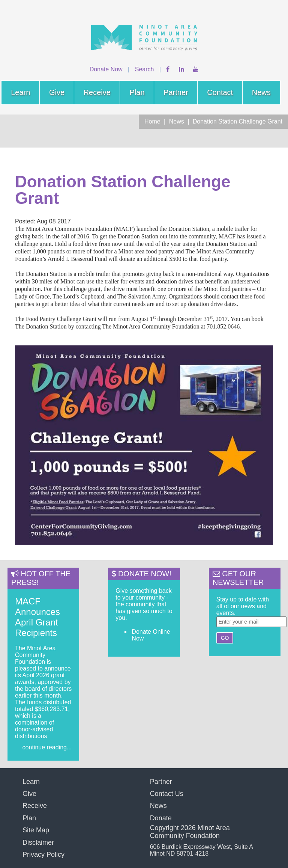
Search (145, 69)
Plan (137, 92)
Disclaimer (38, 842)
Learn (20, 92)
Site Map (36, 830)
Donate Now (106, 69)
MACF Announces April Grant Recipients (37, 617)
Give (57, 92)
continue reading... (47, 747)
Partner (176, 92)
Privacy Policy (43, 854)
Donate (161, 818)
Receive (97, 92)
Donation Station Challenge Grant (238, 121)
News (261, 92)
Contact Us (167, 794)
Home (152, 121)
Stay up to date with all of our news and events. (243, 606)
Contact (220, 92)
